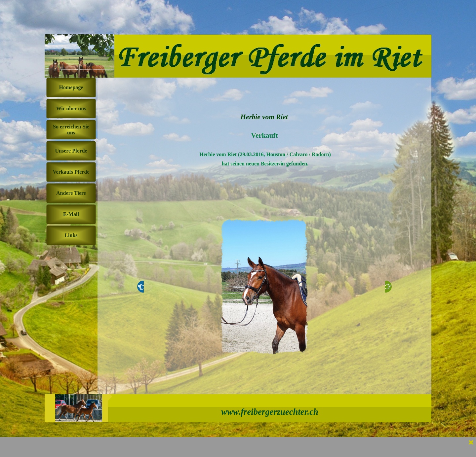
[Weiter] (388, 287)
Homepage (71, 87)
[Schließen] (471, 443)
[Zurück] (140, 287)
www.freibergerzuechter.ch (270, 412)
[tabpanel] (264, 168)
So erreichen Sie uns (71, 130)
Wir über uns (71, 108)
